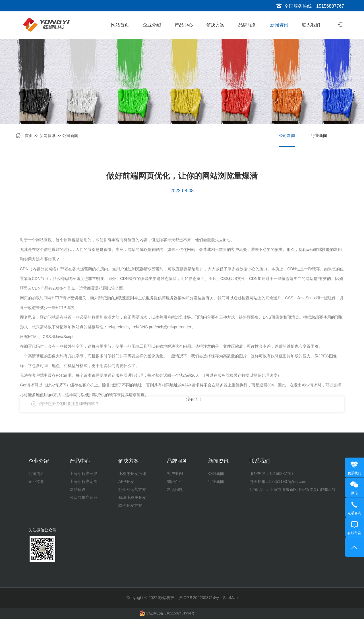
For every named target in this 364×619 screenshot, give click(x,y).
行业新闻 (319, 137)
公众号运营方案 (132, 489)
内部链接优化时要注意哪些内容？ (69, 409)
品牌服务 (247, 25)
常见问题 (175, 489)
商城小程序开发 (132, 497)
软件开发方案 (130, 505)
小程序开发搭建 (132, 474)
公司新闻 (70, 137)
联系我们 (311, 25)
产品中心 (184, 25)
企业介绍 (152, 25)
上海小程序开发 (84, 474)
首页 (29, 137)
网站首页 (120, 25)
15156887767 (330, 6)
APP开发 (126, 481)
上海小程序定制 (84, 481)
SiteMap (230, 598)
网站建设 (78, 489)
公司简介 (36, 474)
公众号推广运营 (84, 497)
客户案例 (175, 474)
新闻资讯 (279, 25)
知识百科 (175, 481)
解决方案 (216, 25)
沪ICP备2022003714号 (199, 598)
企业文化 (36, 481)
